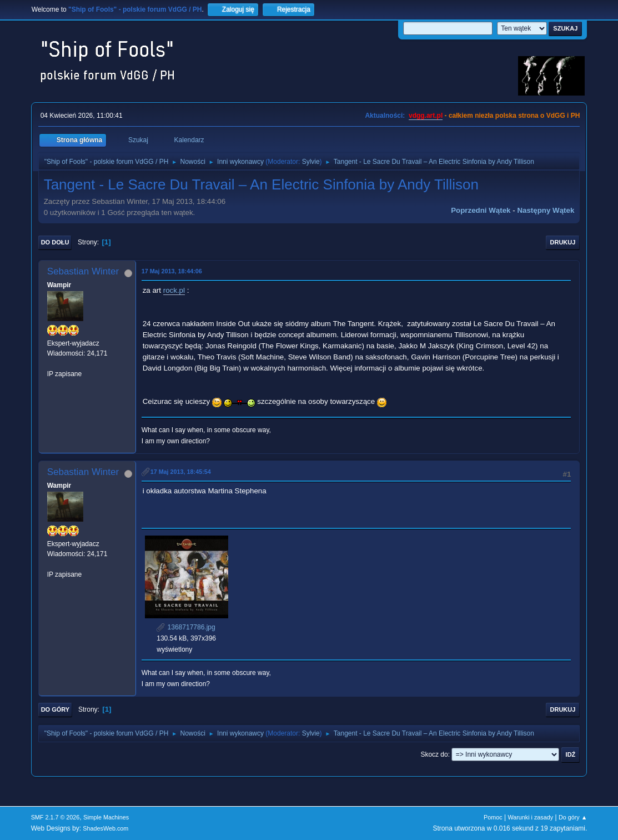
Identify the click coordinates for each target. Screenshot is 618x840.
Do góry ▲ (573, 817)
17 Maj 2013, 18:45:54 (181, 472)
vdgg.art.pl (426, 116)
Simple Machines (106, 817)
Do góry (56, 709)
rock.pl (174, 290)
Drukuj (563, 242)
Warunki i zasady (530, 817)
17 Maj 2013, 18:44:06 (172, 271)
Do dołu (55, 242)
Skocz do (434, 754)
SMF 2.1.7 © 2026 (56, 817)
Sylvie (311, 162)
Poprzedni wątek (481, 210)
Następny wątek (546, 210)
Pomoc (493, 817)
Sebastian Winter (83, 271)
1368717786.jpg (186, 627)
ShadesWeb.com (105, 828)
